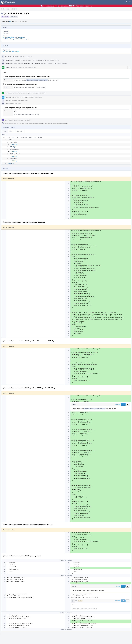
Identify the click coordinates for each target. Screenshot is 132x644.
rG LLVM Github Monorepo (11, 51)
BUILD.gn (14, 144)
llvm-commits (26, 63)
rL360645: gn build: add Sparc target (14, 37)
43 (5, 87)
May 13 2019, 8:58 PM (36, 97)
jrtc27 (32, 63)
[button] (130, 2)
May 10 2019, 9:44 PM (26, 56)
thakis (7, 33)
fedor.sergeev (39, 63)
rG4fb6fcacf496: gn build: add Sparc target (16, 39)
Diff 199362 (25, 97)
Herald (7, 60)
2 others (49, 63)
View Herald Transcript (39, 60)
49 (5, 111)
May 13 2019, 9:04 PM (26, 120)
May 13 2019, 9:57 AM (30, 68)
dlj (10, 21)
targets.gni (11, 163)
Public (15, 17)
